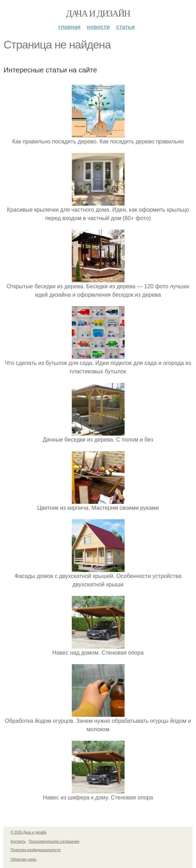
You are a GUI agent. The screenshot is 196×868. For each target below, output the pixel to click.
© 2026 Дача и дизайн (29, 832)
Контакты (18, 841)
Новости (98, 27)
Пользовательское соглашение (54, 841)
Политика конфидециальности (36, 850)
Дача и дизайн (98, 14)
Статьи (125, 27)
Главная (69, 27)
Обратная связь (24, 859)
